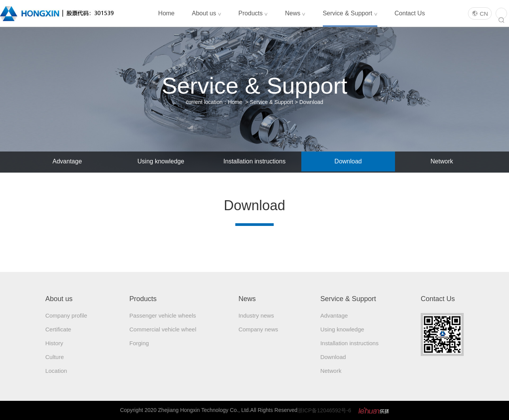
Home (166, 13)
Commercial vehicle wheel (163, 329)
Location (56, 371)
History (54, 343)
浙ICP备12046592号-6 (324, 410)
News (295, 13)
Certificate (58, 329)
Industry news (256, 315)
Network (442, 161)
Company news (258, 329)
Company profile (66, 315)
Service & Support (350, 13)
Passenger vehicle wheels (163, 315)
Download (311, 102)
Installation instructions (255, 161)
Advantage (67, 161)
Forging (139, 343)
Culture (55, 357)
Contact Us (410, 13)
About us (207, 13)
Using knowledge (161, 161)
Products (253, 13)
